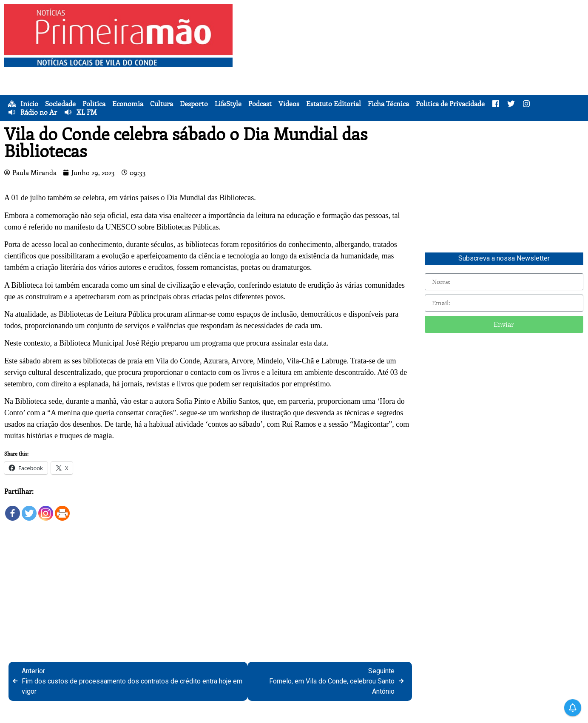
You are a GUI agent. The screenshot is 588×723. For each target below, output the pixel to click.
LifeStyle (228, 104)
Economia (128, 104)
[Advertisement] (412, 64)
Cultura (162, 104)
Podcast (260, 104)
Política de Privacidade (450, 104)
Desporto (194, 104)
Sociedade (60, 104)
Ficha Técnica (388, 104)
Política (94, 104)
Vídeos (289, 104)
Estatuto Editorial (334, 104)
